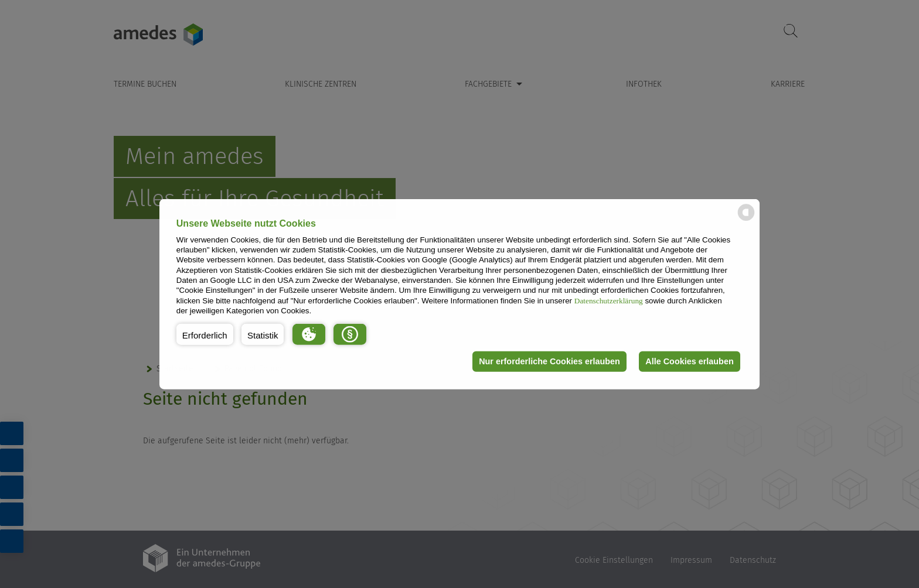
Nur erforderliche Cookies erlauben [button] (549, 361)
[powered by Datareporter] (746, 220)
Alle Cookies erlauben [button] (689, 361)
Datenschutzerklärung (609, 300)
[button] (205, 334)
